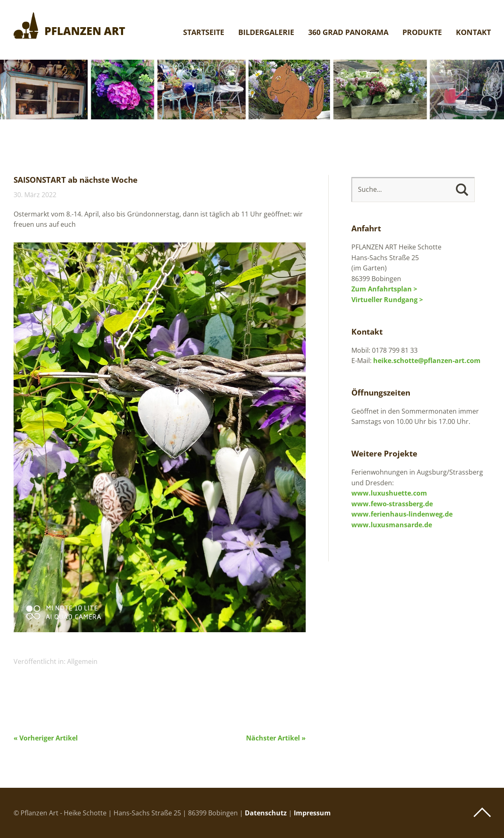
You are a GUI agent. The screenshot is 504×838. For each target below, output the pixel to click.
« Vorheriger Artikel (46, 738)
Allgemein (82, 661)
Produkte (422, 33)
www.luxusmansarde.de (392, 525)
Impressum (312, 813)
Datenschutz (266, 813)
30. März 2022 (35, 195)
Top (482, 812)
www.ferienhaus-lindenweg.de (402, 514)
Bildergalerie (266, 33)
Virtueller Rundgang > (387, 300)
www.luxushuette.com (389, 493)
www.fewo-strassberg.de (392, 504)
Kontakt (473, 33)
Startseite (204, 33)
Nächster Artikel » (276, 738)
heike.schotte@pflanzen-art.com (427, 361)
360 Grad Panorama (348, 33)
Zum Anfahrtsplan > (384, 289)
